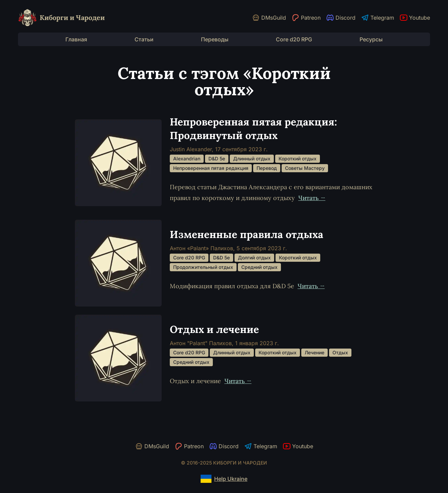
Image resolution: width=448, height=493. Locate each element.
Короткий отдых (298, 159)
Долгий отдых (254, 258)
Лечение (314, 352)
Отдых (340, 352)
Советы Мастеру (305, 168)
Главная (76, 39)
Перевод (267, 168)
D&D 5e (217, 159)
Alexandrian (187, 159)
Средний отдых (259, 267)
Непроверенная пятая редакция (211, 168)
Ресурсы (371, 39)
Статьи (144, 39)
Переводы (215, 39)
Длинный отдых (252, 159)
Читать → (312, 198)
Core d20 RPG (294, 39)
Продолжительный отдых (203, 267)
